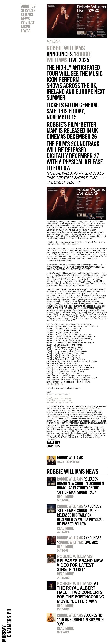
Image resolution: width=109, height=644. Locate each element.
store (73, 254)
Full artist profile (68, 462)
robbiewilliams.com (55, 384)
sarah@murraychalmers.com (59, 400)
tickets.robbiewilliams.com (67, 244)
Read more (65, 496)
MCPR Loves (26, 29)
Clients (27, 14)
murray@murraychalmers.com (60, 402)
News (25, 18)
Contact (28, 23)
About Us (28, 6)
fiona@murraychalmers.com (59, 398)
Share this (53, 446)
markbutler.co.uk (77, 413)
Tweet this (53, 442)
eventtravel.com (60, 417)
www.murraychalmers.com (58, 394)
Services (28, 10)
